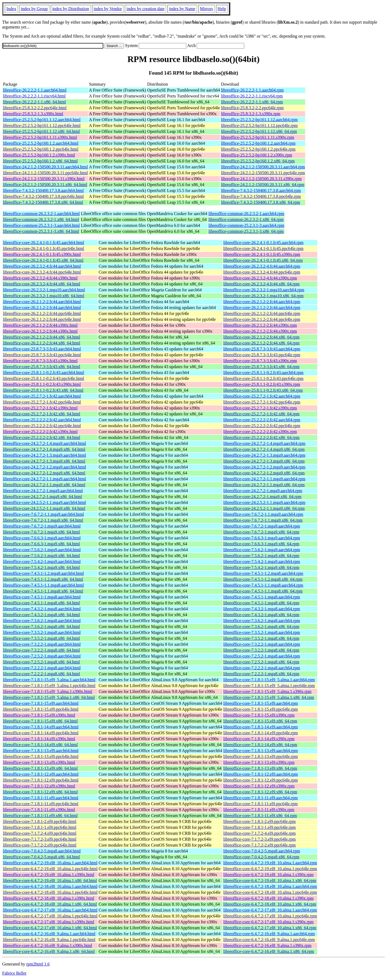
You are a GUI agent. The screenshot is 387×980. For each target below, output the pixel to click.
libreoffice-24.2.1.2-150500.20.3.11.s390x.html (44, 179)
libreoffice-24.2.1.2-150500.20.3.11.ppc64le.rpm (263, 173)
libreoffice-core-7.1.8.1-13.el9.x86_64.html (40, 768)
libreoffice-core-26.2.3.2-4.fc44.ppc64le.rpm (262, 272)
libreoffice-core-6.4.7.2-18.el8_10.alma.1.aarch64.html (50, 886)
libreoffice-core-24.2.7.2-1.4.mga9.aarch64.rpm (264, 443)
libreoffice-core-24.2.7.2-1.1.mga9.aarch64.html (44, 479)
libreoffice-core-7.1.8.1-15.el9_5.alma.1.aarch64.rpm (269, 680)
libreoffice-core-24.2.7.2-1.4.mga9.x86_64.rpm (264, 449)
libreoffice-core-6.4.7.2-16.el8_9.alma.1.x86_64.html (49, 951)
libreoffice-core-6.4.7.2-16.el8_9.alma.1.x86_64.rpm (269, 951)
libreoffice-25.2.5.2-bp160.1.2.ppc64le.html (41, 149)
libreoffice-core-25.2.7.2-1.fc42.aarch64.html (42, 396)
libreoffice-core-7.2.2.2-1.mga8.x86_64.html (41, 674)
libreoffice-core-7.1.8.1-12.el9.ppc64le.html (41, 780)
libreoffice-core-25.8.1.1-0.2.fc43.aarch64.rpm (263, 373)
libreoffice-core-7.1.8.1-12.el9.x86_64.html (40, 792)
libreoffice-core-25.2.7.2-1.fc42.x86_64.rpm (261, 414)
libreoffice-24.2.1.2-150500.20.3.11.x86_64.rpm (262, 185)
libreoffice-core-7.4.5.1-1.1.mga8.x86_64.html (43, 591)
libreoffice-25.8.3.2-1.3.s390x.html (33, 114)
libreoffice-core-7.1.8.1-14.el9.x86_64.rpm (260, 745)
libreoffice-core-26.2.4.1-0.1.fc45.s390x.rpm (262, 254)
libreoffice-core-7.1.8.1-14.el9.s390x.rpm (259, 739)
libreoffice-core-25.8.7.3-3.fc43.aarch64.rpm (262, 349)
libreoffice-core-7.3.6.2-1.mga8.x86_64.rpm (261, 627)
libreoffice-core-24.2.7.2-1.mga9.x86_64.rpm (262, 497)
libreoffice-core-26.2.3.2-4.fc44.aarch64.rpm (262, 266)
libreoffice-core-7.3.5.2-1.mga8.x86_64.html (41, 638)
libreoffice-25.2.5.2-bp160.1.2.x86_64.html (40, 161)
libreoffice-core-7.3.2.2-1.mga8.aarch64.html (42, 644)
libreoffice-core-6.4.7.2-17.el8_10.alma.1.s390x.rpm (269, 922)
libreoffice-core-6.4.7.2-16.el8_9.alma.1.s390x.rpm (267, 945)
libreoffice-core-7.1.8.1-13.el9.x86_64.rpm (260, 768)
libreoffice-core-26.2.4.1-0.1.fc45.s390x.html (42, 254)
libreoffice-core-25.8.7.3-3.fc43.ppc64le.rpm (262, 355)
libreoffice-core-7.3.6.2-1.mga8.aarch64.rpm (262, 621)
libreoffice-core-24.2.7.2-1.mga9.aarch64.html (43, 491)
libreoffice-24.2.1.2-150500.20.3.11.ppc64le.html (45, 173)
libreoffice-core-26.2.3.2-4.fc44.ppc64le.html (42, 272)
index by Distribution (71, 9)
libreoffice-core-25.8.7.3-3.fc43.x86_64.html (42, 367)
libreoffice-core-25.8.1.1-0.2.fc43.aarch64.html (43, 373)
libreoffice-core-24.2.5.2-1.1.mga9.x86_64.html (44, 508)
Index (11, 9)
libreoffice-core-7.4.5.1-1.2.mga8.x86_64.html (43, 579)
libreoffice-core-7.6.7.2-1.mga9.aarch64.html (42, 526)
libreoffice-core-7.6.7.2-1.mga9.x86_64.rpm (261, 532)
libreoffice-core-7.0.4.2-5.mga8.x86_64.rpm (261, 857)
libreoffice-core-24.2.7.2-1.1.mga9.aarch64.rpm (264, 479)
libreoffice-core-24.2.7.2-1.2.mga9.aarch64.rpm (264, 467)
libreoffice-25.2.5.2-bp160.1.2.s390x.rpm (256, 155)
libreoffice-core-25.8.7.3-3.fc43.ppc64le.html (42, 355)
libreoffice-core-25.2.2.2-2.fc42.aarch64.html (42, 420)
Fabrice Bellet (14, 973)
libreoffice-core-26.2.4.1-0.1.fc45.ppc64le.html (43, 248)
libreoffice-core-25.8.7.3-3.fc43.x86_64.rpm (261, 367)
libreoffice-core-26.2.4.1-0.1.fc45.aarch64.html (43, 243)
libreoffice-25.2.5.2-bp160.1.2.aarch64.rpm (258, 143)
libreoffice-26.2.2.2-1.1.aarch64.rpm (252, 90)
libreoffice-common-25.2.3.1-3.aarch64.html (41, 225)
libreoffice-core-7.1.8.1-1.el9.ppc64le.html (40, 827)
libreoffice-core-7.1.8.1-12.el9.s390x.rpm (259, 786)
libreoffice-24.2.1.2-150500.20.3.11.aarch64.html (45, 167)
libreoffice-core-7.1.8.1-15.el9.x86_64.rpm (260, 721)
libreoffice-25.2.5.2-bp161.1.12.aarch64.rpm (259, 120)
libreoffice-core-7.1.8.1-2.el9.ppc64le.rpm (260, 821)
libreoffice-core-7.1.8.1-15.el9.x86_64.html (40, 721)
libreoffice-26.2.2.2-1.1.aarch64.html (35, 90)
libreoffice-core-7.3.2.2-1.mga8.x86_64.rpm (261, 650)
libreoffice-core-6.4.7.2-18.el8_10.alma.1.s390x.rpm (269, 898)
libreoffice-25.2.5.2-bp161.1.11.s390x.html (40, 137)
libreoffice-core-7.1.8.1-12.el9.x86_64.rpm (260, 792)
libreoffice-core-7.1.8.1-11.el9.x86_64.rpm (260, 816)
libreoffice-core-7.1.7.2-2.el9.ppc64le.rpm (260, 845)
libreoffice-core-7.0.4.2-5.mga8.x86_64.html (41, 857)
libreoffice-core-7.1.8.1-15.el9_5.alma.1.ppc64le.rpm (269, 686)
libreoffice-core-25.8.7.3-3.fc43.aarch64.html (42, 349)
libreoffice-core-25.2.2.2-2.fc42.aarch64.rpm (262, 420)
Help (222, 9)
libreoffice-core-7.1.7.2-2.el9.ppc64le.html (40, 845)
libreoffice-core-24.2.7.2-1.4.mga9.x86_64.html (44, 449)
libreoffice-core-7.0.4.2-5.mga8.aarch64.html (42, 851)
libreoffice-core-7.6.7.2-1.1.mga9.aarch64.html (43, 514)
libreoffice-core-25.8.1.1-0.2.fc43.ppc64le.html (43, 378)
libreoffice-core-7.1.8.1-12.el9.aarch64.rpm (261, 774)
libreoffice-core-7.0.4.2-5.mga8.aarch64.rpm (262, 851)
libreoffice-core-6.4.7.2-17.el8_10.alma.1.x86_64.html (50, 928)
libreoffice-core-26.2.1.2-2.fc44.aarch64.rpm (262, 302)
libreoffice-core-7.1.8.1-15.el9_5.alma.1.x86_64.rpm (269, 697)
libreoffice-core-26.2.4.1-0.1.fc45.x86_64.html (43, 260)
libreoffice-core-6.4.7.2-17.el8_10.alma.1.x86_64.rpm (270, 928)
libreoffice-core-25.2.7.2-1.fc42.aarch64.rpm (262, 396)
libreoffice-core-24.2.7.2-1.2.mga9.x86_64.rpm (264, 473)
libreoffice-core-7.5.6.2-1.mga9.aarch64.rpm (262, 550)
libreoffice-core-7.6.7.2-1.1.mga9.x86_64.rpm (263, 520)
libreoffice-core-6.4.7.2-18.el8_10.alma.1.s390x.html (49, 898)
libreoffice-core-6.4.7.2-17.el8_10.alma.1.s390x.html (49, 922)
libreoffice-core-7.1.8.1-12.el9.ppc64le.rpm (261, 780)
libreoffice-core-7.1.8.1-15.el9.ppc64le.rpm (261, 709)
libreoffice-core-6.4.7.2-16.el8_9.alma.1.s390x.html (48, 945)
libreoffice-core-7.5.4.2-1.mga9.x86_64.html (41, 567)
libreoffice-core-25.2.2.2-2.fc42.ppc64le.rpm (262, 426)
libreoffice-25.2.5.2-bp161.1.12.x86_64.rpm (259, 131)
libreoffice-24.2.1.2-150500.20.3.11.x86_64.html (45, 185)
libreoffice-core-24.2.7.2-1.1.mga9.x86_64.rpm (264, 485)
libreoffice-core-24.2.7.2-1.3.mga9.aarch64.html (44, 455)
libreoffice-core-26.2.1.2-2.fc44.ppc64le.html (42, 313)
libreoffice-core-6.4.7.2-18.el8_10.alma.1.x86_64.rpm (270, 904)
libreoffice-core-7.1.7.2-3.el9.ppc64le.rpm (260, 839)
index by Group (34, 9)
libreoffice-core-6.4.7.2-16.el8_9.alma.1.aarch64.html (49, 934)
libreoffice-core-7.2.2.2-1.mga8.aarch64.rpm (262, 668)
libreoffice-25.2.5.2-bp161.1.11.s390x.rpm (257, 137)
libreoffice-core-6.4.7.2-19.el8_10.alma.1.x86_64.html (50, 881)
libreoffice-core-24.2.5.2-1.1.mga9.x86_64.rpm (264, 508)
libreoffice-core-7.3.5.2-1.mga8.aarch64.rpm (262, 632)
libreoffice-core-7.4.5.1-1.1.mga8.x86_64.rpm (263, 591)
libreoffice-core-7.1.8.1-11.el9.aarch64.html (41, 798)
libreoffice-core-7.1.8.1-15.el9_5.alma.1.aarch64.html (49, 680)
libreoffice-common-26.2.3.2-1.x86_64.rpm (246, 219)
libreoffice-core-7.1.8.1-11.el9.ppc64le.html (41, 804)
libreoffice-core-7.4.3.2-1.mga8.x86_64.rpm (261, 615)
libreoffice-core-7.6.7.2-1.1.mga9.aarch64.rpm (263, 514)
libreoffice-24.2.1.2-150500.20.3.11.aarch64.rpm (263, 167)
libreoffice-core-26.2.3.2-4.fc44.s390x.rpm (260, 278)
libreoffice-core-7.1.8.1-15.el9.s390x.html (39, 715)
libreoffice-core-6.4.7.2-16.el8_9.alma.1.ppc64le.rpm (269, 940)
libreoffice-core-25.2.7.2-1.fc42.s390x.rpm (260, 408)
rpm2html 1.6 (38, 964)
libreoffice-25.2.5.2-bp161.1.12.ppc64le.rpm (259, 126)
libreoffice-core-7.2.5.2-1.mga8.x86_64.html (41, 662)
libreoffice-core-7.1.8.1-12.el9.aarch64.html (41, 774)
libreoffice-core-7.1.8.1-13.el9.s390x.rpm (259, 762)
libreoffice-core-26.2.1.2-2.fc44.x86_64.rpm (261, 337)
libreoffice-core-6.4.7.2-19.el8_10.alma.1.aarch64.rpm (270, 863)
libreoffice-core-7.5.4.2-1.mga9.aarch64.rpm (262, 562)
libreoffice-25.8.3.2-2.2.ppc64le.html (35, 108)
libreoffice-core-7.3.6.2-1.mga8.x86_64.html (41, 627)
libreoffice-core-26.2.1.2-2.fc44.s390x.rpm (260, 325)
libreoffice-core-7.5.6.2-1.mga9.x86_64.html (41, 556)
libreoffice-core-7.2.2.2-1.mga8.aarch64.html (42, 668)
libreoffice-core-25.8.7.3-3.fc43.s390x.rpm (260, 361)
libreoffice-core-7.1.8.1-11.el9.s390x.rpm (259, 810)
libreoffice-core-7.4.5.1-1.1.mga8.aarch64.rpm (263, 585)
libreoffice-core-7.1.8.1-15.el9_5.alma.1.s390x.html (48, 692)
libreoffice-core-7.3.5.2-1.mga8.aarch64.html (42, 632)
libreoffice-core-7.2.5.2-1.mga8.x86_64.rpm (261, 662)
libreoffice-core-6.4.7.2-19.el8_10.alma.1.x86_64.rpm (270, 881)
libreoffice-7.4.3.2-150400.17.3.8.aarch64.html (43, 190)
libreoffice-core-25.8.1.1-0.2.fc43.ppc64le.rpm (263, 378)
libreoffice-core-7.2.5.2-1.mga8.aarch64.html (42, 656)
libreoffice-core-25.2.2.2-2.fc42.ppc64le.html (42, 426)
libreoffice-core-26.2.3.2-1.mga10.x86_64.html (44, 296)
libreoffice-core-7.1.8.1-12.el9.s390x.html (39, 786)
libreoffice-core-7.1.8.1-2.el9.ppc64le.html (40, 821)
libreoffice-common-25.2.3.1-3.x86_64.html (41, 231)
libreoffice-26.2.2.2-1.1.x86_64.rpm (252, 102)
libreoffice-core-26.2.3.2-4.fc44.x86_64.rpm (261, 284)
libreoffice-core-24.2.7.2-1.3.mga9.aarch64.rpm (264, 455)
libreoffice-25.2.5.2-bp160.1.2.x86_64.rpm (258, 161)
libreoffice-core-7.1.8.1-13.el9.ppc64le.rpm (261, 756)
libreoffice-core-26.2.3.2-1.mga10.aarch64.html (44, 290)
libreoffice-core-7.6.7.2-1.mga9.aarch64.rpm (262, 526)
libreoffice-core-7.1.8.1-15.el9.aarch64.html (41, 703)
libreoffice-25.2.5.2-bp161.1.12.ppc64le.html (42, 126)
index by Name (182, 9)
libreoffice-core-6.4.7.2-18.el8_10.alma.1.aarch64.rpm (270, 886)
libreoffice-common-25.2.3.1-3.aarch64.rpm (247, 225)
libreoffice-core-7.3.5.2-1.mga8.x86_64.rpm (261, 638)
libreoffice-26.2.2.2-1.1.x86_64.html (34, 102)
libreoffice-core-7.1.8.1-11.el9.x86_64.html (40, 816)
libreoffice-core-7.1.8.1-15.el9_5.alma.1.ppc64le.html (49, 686)
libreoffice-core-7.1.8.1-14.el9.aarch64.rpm (261, 727)
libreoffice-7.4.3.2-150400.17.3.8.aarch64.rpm (261, 190)
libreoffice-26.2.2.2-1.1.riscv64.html (34, 96)
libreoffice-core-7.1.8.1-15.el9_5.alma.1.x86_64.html (49, 697)
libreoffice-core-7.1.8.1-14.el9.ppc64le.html (41, 733)
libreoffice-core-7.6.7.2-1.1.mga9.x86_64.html (43, 520)
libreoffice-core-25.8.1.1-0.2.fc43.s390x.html (42, 384)
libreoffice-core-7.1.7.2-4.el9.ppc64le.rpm (260, 833)
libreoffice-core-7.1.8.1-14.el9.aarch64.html (41, 727)
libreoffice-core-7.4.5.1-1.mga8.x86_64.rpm (261, 603)
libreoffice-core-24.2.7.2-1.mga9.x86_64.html (43, 497)
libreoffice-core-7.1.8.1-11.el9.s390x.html (39, 810)
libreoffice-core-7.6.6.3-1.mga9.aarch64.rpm (262, 538)
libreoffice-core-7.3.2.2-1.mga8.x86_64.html (41, 650)
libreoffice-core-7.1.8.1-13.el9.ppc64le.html (41, 756)
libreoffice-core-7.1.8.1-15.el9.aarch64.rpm (261, 703)
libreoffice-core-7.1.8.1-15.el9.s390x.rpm (259, 715)
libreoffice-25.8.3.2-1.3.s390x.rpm (251, 114)
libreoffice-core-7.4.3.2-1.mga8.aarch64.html (42, 609)
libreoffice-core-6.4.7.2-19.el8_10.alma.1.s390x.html (49, 875)
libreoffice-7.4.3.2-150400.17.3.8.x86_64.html (43, 202)
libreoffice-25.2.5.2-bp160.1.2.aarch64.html (41, 143)
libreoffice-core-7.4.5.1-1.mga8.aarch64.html (42, 597)
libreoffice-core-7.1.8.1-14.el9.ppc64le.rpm (261, 733)
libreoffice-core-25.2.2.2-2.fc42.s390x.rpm (260, 432)
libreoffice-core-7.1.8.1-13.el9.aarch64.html (41, 751)
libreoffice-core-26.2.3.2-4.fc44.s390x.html (40, 278)
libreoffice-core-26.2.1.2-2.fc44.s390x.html (40, 325)
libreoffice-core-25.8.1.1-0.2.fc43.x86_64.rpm (263, 390)
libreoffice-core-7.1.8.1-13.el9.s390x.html (39, 762)
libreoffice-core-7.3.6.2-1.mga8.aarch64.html (42, 621)
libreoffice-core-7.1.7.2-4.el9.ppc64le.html (40, 833)
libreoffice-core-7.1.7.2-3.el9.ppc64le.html (40, 839)
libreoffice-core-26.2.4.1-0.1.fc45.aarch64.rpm (263, 243)
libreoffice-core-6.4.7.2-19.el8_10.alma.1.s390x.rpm (269, 875)
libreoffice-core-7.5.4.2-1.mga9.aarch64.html (42, 562)
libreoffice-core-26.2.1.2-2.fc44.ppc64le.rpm (262, 313)
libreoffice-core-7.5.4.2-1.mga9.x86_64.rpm (261, 567)
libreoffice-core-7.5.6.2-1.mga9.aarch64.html (42, 550)
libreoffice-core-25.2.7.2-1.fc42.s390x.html (40, 408)
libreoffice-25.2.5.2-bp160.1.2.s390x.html (39, 155)
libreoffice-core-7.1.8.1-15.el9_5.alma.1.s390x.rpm (267, 692)
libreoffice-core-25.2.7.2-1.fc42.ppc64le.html (42, 402)
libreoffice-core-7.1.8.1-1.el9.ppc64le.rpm (260, 827)
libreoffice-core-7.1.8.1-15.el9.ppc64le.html (41, 709)
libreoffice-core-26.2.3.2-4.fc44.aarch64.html (42, 266)
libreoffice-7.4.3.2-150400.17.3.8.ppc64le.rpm (261, 196)
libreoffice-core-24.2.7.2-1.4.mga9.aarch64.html (44, 443)
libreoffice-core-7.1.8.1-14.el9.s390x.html (39, 739)
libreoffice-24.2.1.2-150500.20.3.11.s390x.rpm (261, 179)
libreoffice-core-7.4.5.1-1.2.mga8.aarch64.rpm (263, 573)
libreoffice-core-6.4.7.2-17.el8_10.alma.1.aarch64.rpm (270, 910)
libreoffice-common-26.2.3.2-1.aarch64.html (41, 214)
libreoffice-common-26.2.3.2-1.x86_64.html (41, 219)
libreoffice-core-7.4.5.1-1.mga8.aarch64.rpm (262, 597)
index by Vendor (108, 9)
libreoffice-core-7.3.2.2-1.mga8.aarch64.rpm (262, 644)
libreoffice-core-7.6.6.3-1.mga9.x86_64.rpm (261, 544)
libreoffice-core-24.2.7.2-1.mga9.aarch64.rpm (263, 491)
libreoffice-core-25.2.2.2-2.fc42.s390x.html (40, 432)
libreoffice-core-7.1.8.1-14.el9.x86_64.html (40, 745)
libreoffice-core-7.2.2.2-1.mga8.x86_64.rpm (261, 674)
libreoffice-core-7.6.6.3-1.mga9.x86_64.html (41, 544)
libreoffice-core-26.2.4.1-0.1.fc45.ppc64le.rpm (263, 248)
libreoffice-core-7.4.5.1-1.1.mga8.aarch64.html (43, 585)
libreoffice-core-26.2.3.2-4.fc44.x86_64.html (42, 284)
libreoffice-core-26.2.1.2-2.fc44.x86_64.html (42, 337)
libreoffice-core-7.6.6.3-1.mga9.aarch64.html (42, 538)
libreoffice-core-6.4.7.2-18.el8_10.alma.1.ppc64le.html (50, 892)
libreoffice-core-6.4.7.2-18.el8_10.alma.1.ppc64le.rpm (270, 892)
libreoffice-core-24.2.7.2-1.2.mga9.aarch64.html (44, 467)
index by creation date (145, 9)
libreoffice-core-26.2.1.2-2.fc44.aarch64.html (42, 302)
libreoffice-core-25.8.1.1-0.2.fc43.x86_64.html (43, 390)
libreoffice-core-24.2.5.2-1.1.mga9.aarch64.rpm (264, 502)
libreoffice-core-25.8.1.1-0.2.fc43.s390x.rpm (262, 384)
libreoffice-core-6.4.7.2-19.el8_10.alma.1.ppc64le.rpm (270, 869)
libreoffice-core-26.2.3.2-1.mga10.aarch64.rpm (264, 290)
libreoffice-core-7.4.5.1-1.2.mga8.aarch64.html (43, 573)
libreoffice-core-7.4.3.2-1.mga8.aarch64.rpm (262, 609)
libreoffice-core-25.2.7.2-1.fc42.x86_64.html (42, 414)
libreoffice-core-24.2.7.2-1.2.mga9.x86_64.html (44, 473)
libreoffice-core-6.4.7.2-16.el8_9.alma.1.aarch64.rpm (269, 934)
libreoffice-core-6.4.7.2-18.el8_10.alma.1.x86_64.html (50, 904)
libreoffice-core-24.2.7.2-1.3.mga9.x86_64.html (44, 461)
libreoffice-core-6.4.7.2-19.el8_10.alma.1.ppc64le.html (50, 869)
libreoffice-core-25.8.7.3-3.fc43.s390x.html (40, 361)
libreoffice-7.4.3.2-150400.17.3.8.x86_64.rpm (260, 202)
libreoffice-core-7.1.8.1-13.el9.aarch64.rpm (261, 751)
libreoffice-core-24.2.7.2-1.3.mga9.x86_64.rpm (264, 461)
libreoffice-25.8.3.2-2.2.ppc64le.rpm (252, 108)
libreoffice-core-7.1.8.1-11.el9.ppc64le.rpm (260, 804)
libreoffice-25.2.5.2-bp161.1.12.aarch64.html (42, 120)
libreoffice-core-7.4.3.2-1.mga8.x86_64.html (41, 615)
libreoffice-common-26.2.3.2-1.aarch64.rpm (247, 214)
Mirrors (207, 9)
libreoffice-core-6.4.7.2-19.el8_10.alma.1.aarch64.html (50, 863)
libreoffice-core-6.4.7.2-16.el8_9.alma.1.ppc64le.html (49, 940)
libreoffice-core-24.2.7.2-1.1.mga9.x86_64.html (44, 485)
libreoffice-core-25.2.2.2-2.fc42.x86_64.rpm (261, 438)
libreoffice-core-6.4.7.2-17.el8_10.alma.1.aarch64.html (50, 910)
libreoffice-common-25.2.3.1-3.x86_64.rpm (246, 231)
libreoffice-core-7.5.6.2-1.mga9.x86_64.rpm (261, 556)
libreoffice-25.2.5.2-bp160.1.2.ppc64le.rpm (258, 149)
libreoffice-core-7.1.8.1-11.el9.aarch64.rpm (260, 798)
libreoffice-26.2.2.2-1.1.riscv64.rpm (252, 96)
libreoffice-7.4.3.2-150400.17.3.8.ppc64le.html (43, 196)
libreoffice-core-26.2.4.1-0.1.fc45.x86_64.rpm (263, 260)
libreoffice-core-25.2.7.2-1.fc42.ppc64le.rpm (262, 402)
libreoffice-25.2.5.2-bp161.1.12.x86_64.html (41, 131)
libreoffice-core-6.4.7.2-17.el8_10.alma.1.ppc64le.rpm (270, 916)
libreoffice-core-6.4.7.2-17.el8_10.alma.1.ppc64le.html (50, 916)
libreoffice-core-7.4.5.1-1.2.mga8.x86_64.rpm (263, 579)
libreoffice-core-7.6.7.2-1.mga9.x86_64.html (41, 532)
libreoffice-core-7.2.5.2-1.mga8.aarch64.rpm (262, 656)
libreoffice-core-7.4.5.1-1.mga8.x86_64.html (41, 603)
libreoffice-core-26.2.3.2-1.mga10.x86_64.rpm (263, 296)
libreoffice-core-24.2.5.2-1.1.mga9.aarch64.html (44, 502)
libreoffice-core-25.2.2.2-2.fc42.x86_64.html (42, 438)
